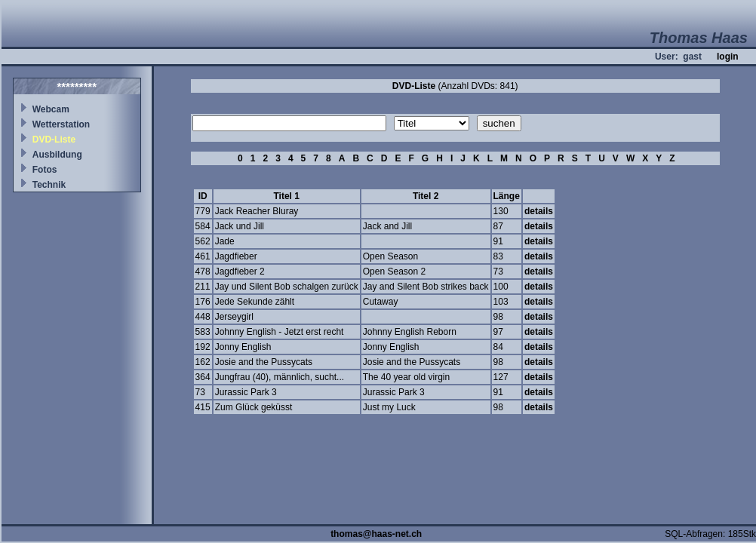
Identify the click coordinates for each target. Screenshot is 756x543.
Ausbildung (57, 155)
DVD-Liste (54, 140)
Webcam (51, 109)
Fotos (45, 170)
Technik (49, 185)
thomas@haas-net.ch (376, 534)
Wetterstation (61, 124)
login (728, 57)
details (539, 211)
